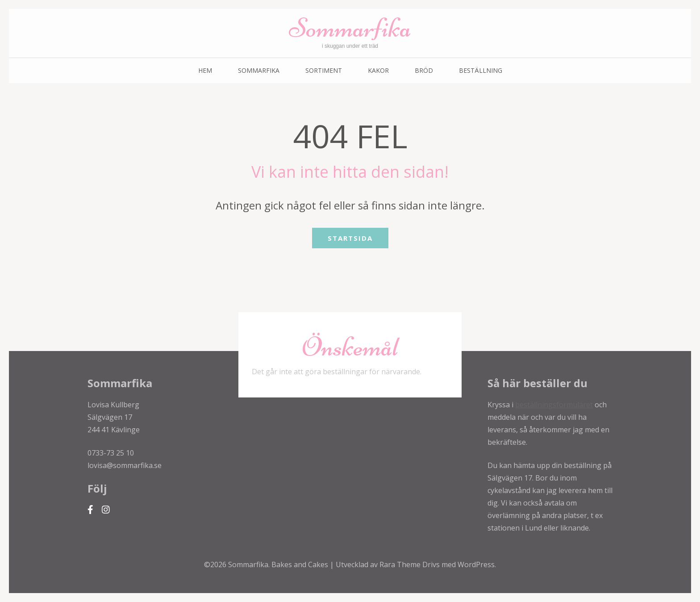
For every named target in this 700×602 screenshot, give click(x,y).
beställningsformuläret (554, 405)
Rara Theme (401, 564)
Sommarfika (350, 28)
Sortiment (324, 70)
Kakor (378, 70)
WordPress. (477, 564)
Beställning (481, 70)
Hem (205, 70)
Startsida (350, 238)
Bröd (424, 70)
